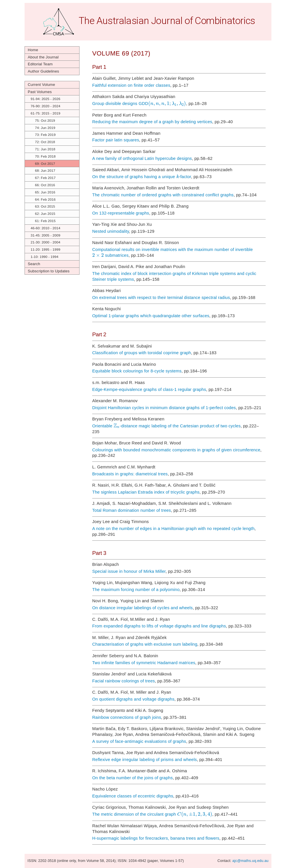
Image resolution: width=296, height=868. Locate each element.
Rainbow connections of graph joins (127, 717)
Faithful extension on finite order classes (131, 85)
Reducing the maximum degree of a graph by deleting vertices (152, 122)
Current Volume (41, 85)
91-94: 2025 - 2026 (46, 99)
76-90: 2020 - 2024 (46, 106)
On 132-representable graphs (121, 213)
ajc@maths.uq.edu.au (250, 861)
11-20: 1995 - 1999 (46, 249)
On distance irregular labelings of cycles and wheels (143, 608)
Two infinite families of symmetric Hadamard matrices (144, 663)
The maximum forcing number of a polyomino (136, 590)
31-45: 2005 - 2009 (46, 235)
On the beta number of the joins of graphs (133, 778)
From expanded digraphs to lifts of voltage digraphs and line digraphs (159, 626)
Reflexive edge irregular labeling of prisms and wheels (145, 760)
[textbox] (167, 104)
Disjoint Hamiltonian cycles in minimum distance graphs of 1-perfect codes (164, 408)
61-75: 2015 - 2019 (46, 113)
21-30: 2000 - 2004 (46, 242)
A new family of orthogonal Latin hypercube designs (142, 158)
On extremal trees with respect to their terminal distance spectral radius (161, 298)
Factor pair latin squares (116, 140)
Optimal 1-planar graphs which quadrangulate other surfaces (151, 316)
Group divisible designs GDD (139, 104)
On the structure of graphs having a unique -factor (142, 177)
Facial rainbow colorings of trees (124, 681)
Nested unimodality (111, 231)
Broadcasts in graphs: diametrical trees (130, 474)
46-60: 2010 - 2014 (46, 228)
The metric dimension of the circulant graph (152, 814)
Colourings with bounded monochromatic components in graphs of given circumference (176, 450)
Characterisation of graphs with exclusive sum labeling (145, 644)
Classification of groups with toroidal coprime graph (142, 353)
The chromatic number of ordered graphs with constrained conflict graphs (163, 195)
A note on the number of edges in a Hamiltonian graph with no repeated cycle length (173, 529)
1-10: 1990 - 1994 (45, 257)
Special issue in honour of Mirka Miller (129, 571)
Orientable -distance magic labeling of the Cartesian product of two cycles (166, 426)
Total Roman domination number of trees (132, 510)
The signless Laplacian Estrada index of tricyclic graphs (146, 492)
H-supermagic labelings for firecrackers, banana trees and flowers (156, 838)
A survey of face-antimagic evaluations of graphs (139, 741)
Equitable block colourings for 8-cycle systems (137, 371)
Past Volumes (40, 92)
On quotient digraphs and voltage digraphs (133, 699)
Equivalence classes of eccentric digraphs (133, 796)
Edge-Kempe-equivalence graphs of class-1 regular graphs (149, 389)
